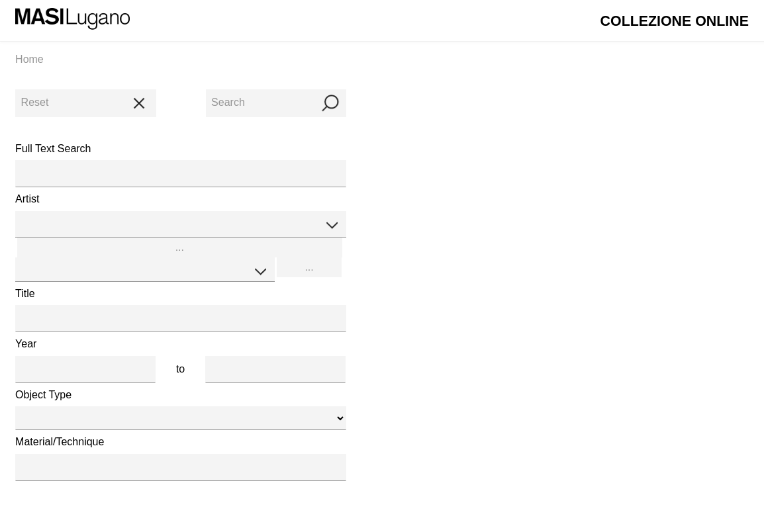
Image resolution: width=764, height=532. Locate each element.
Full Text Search (53, 149)
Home (29, 59)
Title (25, 293)
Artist (27, 199)
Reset (86, 102)
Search (276, 102)
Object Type (43, 395)
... (180, 247)
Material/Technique (60, 442)
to (180, 369)
